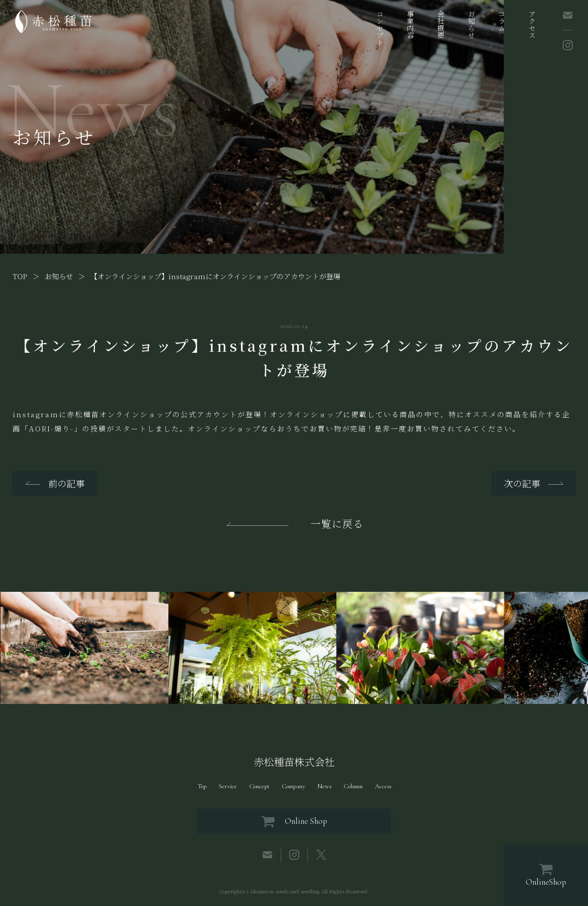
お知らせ (471, 24)
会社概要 (441, 24)
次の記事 (522, 483)
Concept (259, 786)
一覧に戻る (337, 524)
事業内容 (410, 24)
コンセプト (380, 28)
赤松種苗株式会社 (294, 762)
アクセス (532, 24)
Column (353, 786)
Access (383, 786)
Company (293, 786)
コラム (502, 21)
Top (202, 786)
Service (228, 786)
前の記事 (66, 483)
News (324, 786)
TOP (20, 276)
